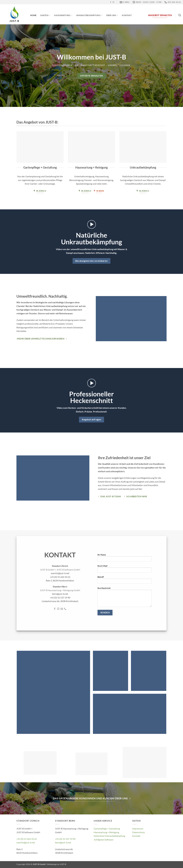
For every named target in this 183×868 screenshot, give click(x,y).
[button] (91, 224)
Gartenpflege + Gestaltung (107, 829)
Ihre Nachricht (125, 598)
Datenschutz (139, 832)
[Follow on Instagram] (113, 2)
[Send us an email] (62, 609)
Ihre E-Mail (125, 570)
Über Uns (112, 15)
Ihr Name (125, 558)
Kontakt (127, 15)
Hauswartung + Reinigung (106, 832)
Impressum (138, 829)
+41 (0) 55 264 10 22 (27, 839)
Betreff (125, 581)
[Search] (180, 15)
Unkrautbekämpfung (89, 15)
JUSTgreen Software (104, 840)
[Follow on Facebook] (111, 2)
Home (33, 15)
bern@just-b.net (63, 842)
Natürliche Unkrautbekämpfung (109, 836)
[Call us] (65, 609)
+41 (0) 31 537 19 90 (65, 839)
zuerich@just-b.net (26, 842)
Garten (45, 15)
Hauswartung (63, 15)
